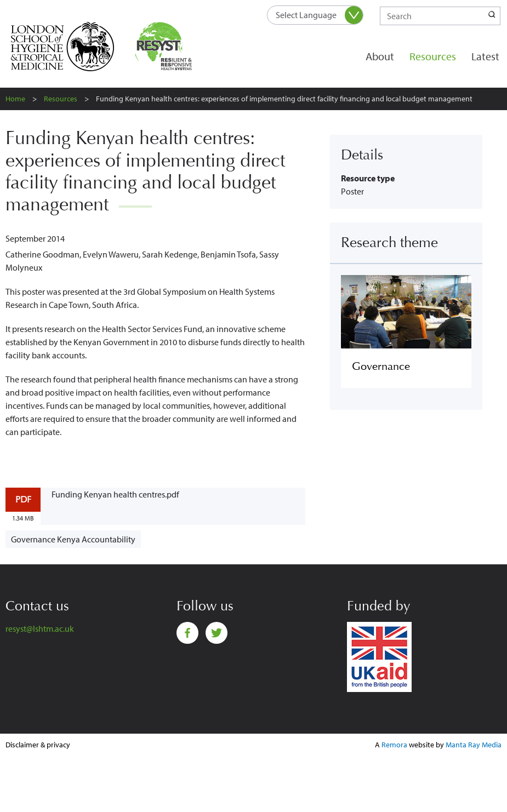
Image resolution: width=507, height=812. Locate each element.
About (380, 56)
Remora (394, 745)
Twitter (217, 633)
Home (15, 99)
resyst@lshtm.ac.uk (40, 628)
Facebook (187, 633)
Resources (433, 56)
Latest (485, 56)
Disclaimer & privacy (38, 745)
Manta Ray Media (474, 745)
